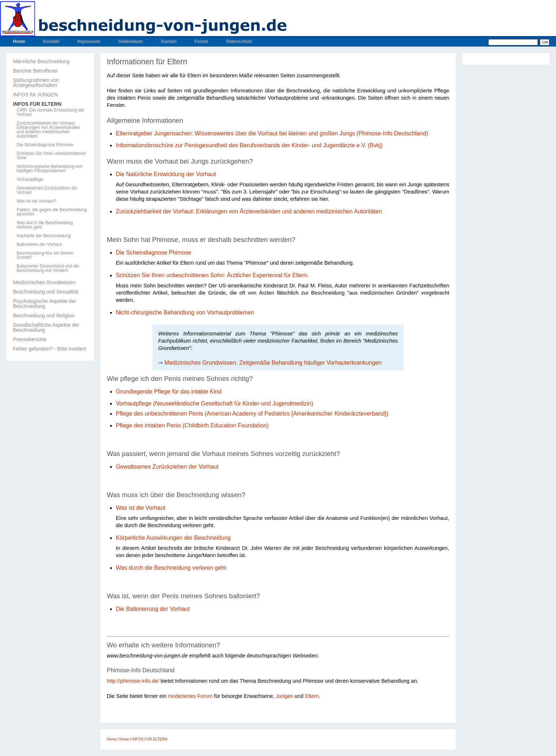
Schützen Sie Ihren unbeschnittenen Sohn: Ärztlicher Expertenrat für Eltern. (212, 275)
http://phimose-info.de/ (133, 681)
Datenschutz (239, 42)
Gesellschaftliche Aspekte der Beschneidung (46, 327)
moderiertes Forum (190, 696)
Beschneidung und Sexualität (46, 292)
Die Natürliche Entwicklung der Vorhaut (166, 174)
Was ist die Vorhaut (141, 508)
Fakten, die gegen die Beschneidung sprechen (52, 212)
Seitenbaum (131, 42)
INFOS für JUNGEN (35, 95)
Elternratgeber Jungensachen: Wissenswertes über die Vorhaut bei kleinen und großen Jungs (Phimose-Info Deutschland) (272, 133)
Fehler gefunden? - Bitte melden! (50, 349)
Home (19, 42)
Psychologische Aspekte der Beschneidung (45, 304)
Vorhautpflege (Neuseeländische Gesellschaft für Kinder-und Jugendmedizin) (214, 403)
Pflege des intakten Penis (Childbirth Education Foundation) (192, 425)
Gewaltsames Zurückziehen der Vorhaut (47, 190)
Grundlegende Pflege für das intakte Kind (169, 392)
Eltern (312, 696)
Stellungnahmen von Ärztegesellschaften (36, 83)
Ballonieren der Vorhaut (39, 244)
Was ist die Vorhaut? (36, 201)
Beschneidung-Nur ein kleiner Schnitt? (45, 255)
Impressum (89, 42)
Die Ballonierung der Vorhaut (154, 609)
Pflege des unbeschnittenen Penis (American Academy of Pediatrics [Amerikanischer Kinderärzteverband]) (252, 414)
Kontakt (51, 42)
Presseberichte (30, 339)
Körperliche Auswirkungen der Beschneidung (173, 538)
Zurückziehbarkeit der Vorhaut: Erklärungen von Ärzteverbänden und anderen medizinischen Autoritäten (48, 130)
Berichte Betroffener (35, 71)
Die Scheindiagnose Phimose (45, 145)
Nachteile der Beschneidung (44, 236)
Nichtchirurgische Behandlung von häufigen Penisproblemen (49, 169)
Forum (201, 42)
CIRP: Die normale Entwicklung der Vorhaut (51, 112)
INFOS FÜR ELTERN (37, 104)
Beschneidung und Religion (44, 316)
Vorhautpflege (30, 179)
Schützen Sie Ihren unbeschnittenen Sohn (51, 156)
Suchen (169, 42)
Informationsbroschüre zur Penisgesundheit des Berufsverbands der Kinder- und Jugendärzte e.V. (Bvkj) (249, 145)
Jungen (284, 696)
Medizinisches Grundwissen (44, 282)
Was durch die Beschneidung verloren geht (45, 225)
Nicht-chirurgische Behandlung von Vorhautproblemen (185, 312)
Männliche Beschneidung (41, 61)
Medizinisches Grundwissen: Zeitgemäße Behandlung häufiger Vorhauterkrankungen (273, 363)
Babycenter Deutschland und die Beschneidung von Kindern (48, 268)
